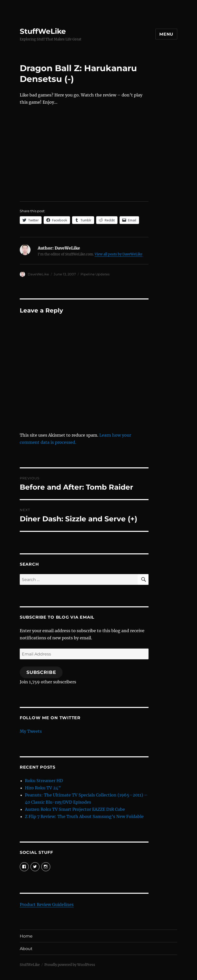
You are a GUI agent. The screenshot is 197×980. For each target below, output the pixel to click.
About (26, 949)
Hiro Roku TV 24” (43, 788)
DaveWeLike (38, 274)
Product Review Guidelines (47, 904)
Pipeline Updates (95, 274)
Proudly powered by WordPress (70, 965)
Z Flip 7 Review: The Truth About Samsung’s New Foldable (84, 816)
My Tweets (31, 731)
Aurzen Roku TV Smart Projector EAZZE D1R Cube (75, 809)
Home (26, 936)
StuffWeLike (43, 31)
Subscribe (41, 672)
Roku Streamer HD (44, 781)
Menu (166, 34)
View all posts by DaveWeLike (119, 254)
